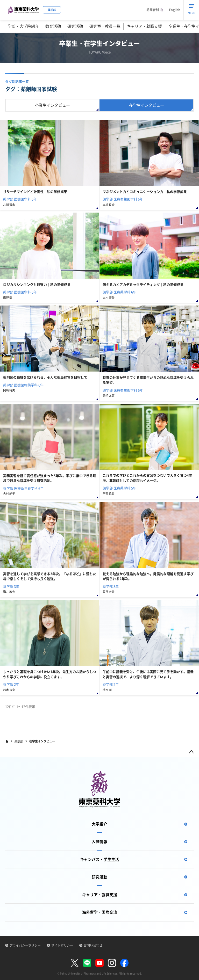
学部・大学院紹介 (23, 26)
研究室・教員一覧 (105, 26)
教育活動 (53, 26)
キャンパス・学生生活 (137, 859)
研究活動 (75, 26)
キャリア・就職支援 (144, 26)
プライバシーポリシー (25, 945)
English (175, 10)
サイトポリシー (62, 945)
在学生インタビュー (147, 105)
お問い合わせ (93, 945)
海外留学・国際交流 (138, 912)
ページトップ (191, 752)
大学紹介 (143, 824)
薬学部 (19, 741)
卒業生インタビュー (52, 105)
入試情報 (143, 842)
